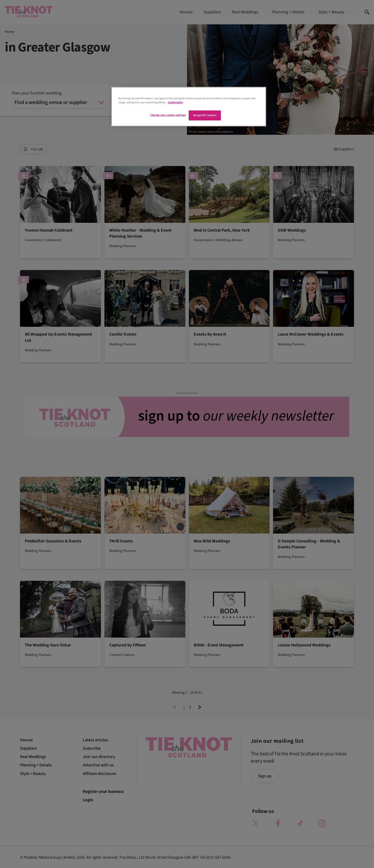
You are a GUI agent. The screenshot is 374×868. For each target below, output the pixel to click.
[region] (189, 107)
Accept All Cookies (205, 115)
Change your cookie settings (168, 115)
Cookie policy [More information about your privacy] (175, 102)
